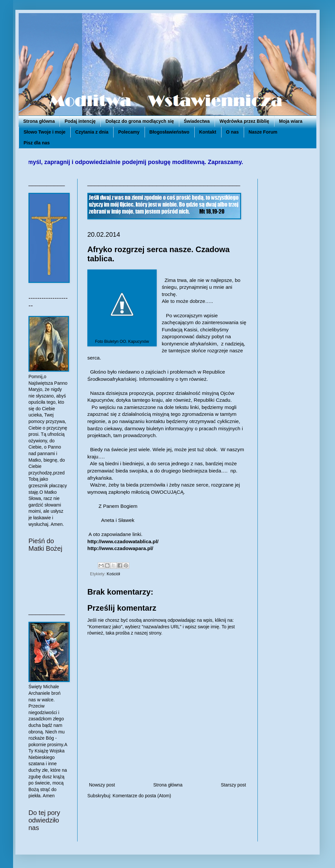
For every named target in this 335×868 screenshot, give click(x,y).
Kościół (113, 574)
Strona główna (39, 121)
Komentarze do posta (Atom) (142, 796)
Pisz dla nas (37, 143)
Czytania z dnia (92, 132)
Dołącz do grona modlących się (140, 121)
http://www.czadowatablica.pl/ (123, 541)
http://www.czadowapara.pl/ (120, 548)
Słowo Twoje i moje (44, 132)
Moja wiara (291, 121)
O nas (232, 132)
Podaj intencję (80, 121)
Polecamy (129, 132)
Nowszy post (102, 785)
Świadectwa (197, 121)
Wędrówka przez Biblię (244, 121)
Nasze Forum (263, 132)
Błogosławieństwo (169, 132)
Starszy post (233, 785)
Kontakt (208, 132)
